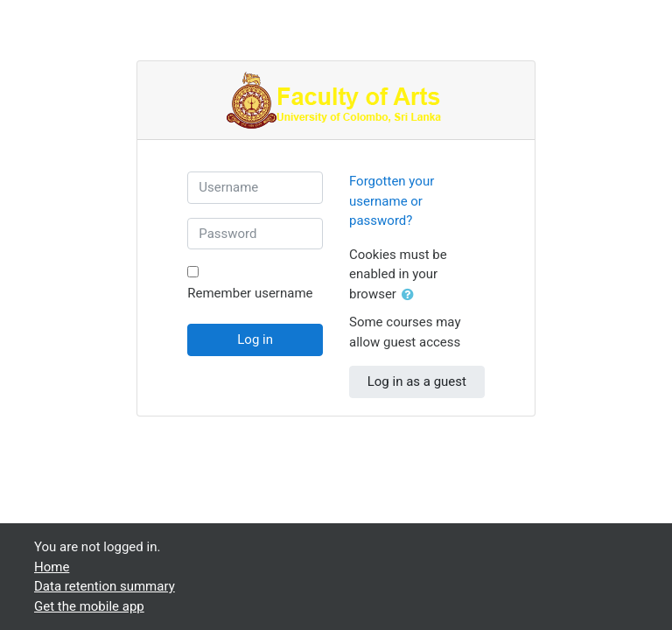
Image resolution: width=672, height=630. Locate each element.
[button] (411, 295)
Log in (255, 339)
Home (52, 567)
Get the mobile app (89, 606)
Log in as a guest (417, 381)
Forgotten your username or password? (392, 201)
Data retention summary (105, 586)
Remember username (250, 293)
